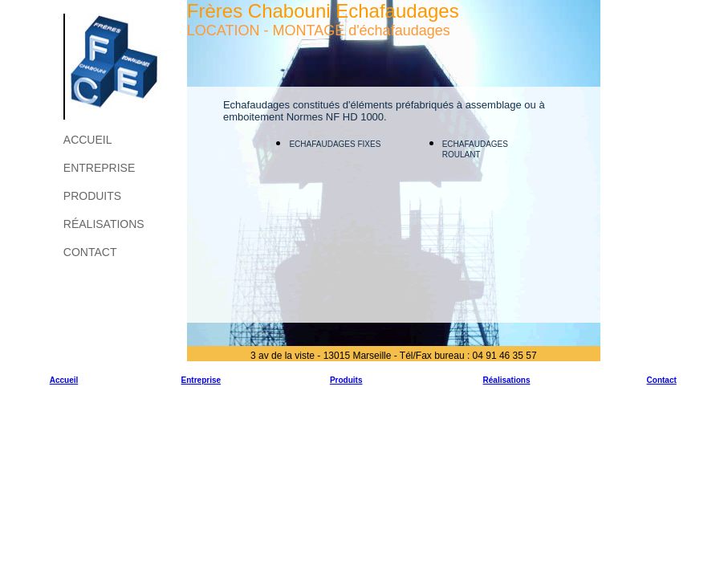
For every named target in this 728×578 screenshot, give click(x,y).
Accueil (88, 140)
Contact (90, 252)
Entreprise (99, 168)
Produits (92, 196)
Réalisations (104, 224)
